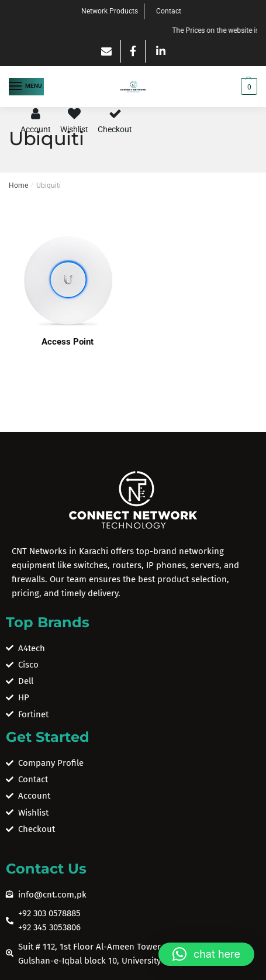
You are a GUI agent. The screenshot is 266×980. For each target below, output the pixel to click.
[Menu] (26, 87)
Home (18, 185)
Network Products (110, 11)
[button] (206, 954)
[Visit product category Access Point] (68, 281)
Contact (169, 11)
